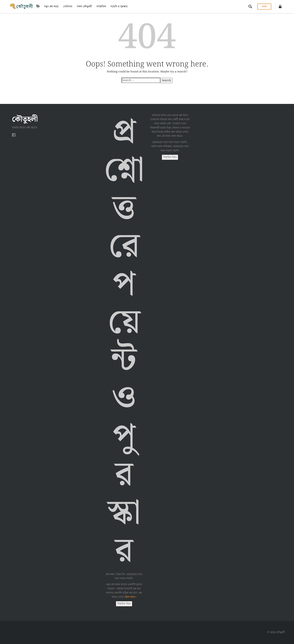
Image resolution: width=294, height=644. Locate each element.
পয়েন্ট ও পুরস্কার (119, 7)
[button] (280, 7)
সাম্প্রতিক (101, 7)
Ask (264, 6)
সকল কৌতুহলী (84, 7)
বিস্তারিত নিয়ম (124, 604)
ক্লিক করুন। (131, 597)
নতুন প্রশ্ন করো (51, 7)
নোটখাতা (68, 7)
